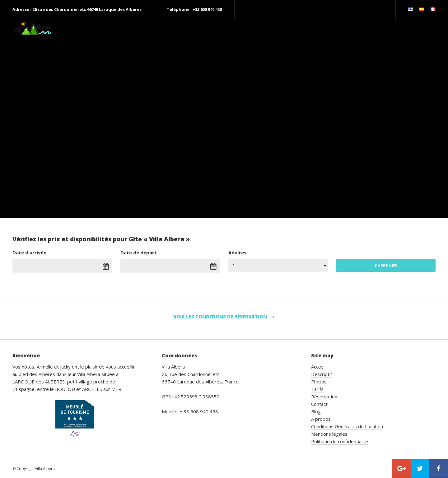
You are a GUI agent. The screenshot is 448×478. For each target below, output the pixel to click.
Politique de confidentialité (340, 441)
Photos (319, 382)
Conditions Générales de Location (347, 426)
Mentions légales (329, 434)
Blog (316, 411)
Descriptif (322, 374)
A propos (321, 419)
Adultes (237, 253)
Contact (319, 404)
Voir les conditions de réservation (224, 317)
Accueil (318, 367)
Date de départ (139, 253)
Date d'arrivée (29, 253)
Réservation (324, 397)
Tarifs (317, 389)
